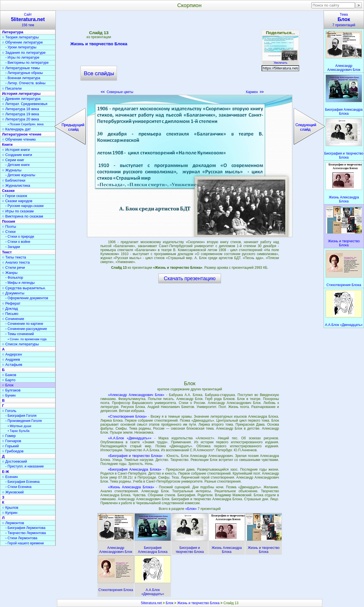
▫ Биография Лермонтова (25, 528)
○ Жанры (10, 273)
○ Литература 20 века (20, 119)
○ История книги (16, 150)
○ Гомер (9, 436)
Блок (170, 603)
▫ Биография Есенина (22, 482)
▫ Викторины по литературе (27, 63)
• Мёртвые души (19, 426)
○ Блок (8, 385)
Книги (7, 144)
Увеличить (280, 61)
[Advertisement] (190, 54)
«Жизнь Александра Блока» (131, 487)
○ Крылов (10, 507)
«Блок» (192, 509)
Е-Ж (6, 472)
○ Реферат (11, 303)
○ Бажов (9, 375)
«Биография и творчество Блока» (135, 456)
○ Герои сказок (15, 196)
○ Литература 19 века (20, 114)
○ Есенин (10, 477)
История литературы (21, 94)
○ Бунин (9, 395)
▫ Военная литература (23, 78)
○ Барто (9, 380)
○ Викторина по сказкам (22, 216)
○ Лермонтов (13, 523)
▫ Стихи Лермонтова (21, 538)
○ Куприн (10, 513)
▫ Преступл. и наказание (25, 466)
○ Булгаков (11, 390)
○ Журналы (12, 170)
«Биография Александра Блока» (135, 469)
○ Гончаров (12, 441)
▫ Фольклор (14, 278)
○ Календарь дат (16, 129)
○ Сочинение (13, 319)
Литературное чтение (22, 134)
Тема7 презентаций (344, 20)
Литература (13, 32)
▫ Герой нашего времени (25, 543)
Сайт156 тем (28, 20)
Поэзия (9, 221)
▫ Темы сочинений (20, 334)
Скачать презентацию (190, 278)
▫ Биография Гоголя (21, 416)
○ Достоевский (15, 461)
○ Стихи (9, 232)
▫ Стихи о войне (18, 242)
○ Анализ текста (16, 262)
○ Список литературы (20, 344)
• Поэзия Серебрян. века (26, 124)
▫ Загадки (13, 247)
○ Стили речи (14, 267)
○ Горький (10, 446)
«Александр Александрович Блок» (136, 395)
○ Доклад (10, 308)
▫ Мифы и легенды (20, 283)
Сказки (8, 191)
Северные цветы (117, 92)
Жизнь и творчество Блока (99, 45)
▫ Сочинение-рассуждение (26, 329)
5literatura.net (151, 603)
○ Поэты (9, 226)
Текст (7, 252)
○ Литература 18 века (20, 109)
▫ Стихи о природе (20, 237)
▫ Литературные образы (24, 73)
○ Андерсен (12, 354)
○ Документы (13, 293)
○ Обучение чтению (19, 139)
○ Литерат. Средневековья (25, 104)
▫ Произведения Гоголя (24, 421)
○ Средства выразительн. (24, 288)
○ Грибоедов (13, 451)
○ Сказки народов (17, 201)
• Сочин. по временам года (27, 339)
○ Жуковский (13, 492)
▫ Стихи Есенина (18, 487)
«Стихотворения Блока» (127, 417)
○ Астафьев (12, 365)
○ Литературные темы (21, 68)
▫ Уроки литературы (21, 47)
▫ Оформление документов (27, 298)
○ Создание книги (17, 155)
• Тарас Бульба (19, 431)
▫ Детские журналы (20, 175)
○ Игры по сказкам (18, 211)
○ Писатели (12, 88)
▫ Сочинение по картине (24, 324)
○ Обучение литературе (22, 42)
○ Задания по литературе (24, 53)
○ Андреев (11, 359)
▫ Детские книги (17, 165)
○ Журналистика (16, 185)
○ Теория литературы (20, 37)
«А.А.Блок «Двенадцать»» (130, 438)
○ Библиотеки (14, 180)
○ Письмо (10, 314)
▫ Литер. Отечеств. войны (25, 83)
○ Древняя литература (21, 99)
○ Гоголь (9, 411)
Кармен (255, 92)
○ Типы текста (14, 257)
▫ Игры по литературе (22, 58)
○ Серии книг (13, 160)
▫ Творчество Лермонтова (26, 533)
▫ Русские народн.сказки (24, 206)
